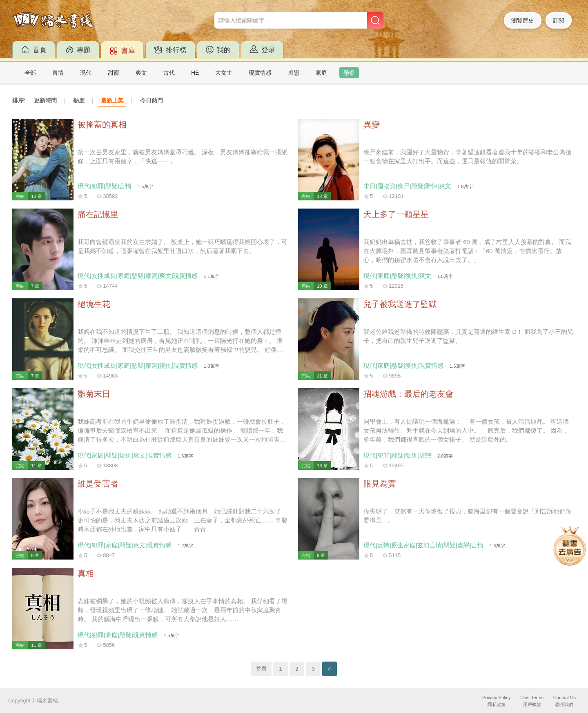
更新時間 (45, 100)
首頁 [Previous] (261, 669)
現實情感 (260, 73)
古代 (169, 73)
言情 (58, 73)
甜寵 (114, 73)
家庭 (321, 73)
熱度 (79, 100)
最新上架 (112, 100)
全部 (30, 73)
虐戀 (294, 73)
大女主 (224, 73)
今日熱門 (151, 100)
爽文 (141, 73)
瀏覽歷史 (523, 20)
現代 (86, 73)
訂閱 (559, 20)
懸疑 (349, 73)
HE (195, 73)
